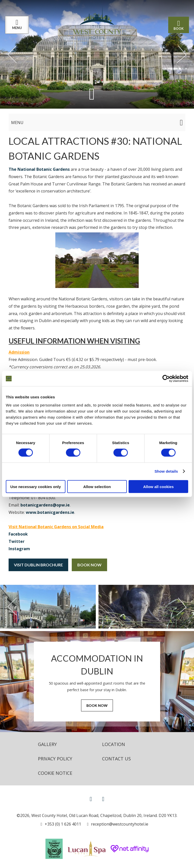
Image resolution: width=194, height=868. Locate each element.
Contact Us (116, 759)
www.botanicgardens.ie (50, 512)
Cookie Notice (55, 773)
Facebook (18, 534)
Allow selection (97, 486)
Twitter (17, 541)
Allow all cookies (159, 486)
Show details (166, 471)
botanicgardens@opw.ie (45, 505)
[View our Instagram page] (103, 799)
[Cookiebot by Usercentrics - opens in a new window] (166, 379)
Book (179, 25)
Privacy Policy (55, 759)
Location (114, 744)
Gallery (47, 744)
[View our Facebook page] (91, 799)
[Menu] (17, 25)
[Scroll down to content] (92, 94)
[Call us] (61, 824)
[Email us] (118, 824)
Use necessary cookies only (36, 486)
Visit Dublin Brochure (38, 565)
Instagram (19, 549)
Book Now (89, 565)
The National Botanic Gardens (39, 169)
